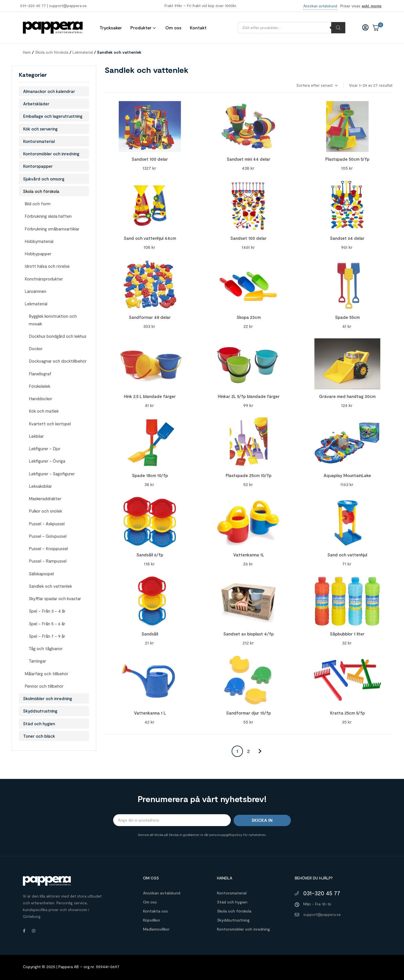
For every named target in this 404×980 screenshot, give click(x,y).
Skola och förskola (52, 52)
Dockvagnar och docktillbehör (58, 361)
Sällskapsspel (41, 574)
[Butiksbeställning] (317, 85)
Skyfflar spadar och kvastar (55, 598)
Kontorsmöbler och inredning (51, 154)
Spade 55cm (347, 317)
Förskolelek (39, 386)
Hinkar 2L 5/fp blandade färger (249, 396)
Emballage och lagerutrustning (53, 116)
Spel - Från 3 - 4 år (47, 611)
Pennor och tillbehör (44, 686)
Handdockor (40, 398)
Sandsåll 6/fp (150, 555)
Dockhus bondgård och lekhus (58, 336)
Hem (27, 52)
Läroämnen (35, 291)
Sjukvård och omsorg (44, 179)
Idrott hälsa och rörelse (47, 266)
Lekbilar (36, 436)
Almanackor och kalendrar (49, 91)
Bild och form (38, 204)
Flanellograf (40, 374)
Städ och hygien (39, 724)
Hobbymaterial (39, 241)
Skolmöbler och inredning (48, 698)
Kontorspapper (38, 166)
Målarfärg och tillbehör (46, 674)
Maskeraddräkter (45, 498)
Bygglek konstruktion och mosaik (53, 320)
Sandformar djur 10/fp (249, 713)
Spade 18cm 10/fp (150, 475)
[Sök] (338, 28)
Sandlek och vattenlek (50, 586)
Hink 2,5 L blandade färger (150, 396)
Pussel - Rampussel (48, 561)
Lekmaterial (83, 52)
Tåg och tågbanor (46, 648)
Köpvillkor (152, 920)
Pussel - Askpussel (47, 524)
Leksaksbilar (40, 486)
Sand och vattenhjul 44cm (150, 238)
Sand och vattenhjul (347, 555)
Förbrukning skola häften (48, 216)
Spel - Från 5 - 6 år (47, 624)
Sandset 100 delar (150, 159)
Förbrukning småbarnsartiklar (52, 229)
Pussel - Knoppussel (48, 548)
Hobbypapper (38, 254)
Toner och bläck (39, 736)
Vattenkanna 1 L (150, 713)
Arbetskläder (36, 104)
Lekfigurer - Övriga (47, 461)
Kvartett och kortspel (50, 424)
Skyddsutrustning (40, 711)
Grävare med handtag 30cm (347, 396)
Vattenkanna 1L (249, 555)
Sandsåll (150, 634)
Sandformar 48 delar (150, 317)
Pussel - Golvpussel (48, 536)
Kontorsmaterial (39, 141)
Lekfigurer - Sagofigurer (52, 474)
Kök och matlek (44, 411)
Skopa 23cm (249, 317)
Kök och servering (40, 129)
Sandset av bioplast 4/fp (249, 634)
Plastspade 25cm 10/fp (249, 475)
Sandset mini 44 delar (249, 159)
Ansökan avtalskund (162, 893)
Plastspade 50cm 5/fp (347, 159)
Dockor (36, 349)
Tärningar (37, 661)
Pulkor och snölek (45, 511)
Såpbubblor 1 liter (347, 634)
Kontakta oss (155, 911)
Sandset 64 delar (347, 238)
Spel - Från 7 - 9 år (47, 636)
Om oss (150, 902)
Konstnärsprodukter (44, 279)
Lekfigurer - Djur (45, 448)
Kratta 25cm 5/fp (347, 713)
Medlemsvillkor (156, 929)
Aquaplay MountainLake (347, 475)
